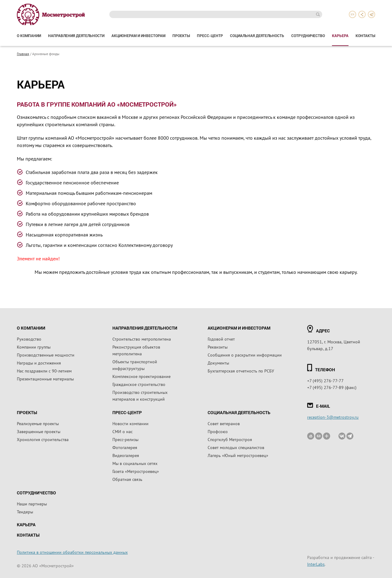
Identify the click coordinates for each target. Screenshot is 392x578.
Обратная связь (127, 479)
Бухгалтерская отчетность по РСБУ (241, 371)
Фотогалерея (125, 447)
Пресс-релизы (125, 439)
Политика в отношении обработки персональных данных (72, 552)
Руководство (29, 339)
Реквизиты (218, 347)
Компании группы (34, 347)
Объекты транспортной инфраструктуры (135, 365)
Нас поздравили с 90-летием (44, 371)
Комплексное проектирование (141, 376)
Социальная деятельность (257, 36)
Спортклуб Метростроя (230, 439)
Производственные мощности (46, 355)
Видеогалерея (126, 455)
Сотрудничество (308, 36)
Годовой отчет (221, 339)
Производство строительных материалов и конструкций (140, 395)
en (352, 14)
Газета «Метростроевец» (136, 471)
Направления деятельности (76, 36)
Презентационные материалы (45, 379)
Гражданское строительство (139, 384)
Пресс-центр (210, 36)
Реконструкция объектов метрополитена (136, 350)
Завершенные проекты (39, 431)
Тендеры (25, 512)
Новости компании (130, 423)
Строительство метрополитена (142, 339)
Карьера (340, 36)
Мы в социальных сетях (135, 463)
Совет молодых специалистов (236, 447)
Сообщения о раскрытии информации (245, 355)
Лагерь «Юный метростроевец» (238, 455)
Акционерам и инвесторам (138, 36)
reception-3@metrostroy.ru (333, 417)
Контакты (365, 36)
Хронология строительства (43, 439)
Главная (23, 54)
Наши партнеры (32, 504)
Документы (218, 363)
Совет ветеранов (224, 423)
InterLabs (316, 564)
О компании (29, 36)
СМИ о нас (123, 431)
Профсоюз (218, 431)
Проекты (181, 36)
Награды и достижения (39, 363)
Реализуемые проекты (38, 423)
